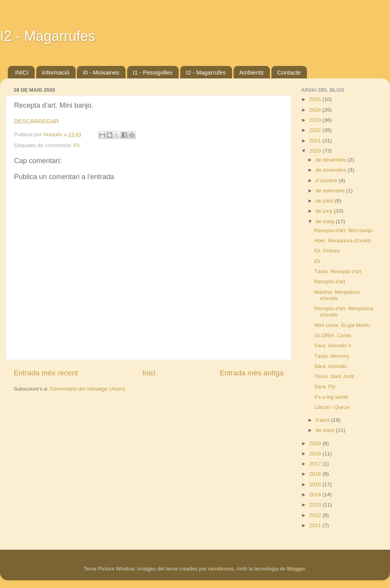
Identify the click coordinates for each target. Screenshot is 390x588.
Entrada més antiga (252, 373)
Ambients (252, 72)
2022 (316, 130)
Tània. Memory (332, 356)
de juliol (325, 201)
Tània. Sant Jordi (334, 376)
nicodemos (221, 569)
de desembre (332, 160)
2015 (316, 484)
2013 (316, 505)
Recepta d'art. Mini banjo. (344, 230)
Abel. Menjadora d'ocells (343, 241)
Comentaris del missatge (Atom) (88, 389)
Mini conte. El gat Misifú (342, 325)
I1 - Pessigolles (153, 72)
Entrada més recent (46, 373)
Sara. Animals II (333, 346)
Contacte (289, 72)
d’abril (323, 420)
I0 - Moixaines (101, 72)
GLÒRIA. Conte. (333, 335)
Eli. (318, 261)
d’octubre (327, 180)
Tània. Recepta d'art (338, 271)
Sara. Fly (325, 386)
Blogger (296, 569)
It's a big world (331, 397)
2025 (316, 99)
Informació (56, 72)
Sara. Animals (331, 366)
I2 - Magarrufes (48, 36)
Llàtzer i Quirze (332, 407)
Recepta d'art (330, 282)
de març (326, 430)
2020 (316, 151)
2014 (316, 495)
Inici (149, 373)
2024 (316, 110)
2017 (316, 464)
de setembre (331, 191)
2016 (316, 474)
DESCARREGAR (36, 121)
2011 (316, 525)
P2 (77, 145)
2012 (316, 515)
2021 (316, 141)
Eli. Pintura (327, 251)
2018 (316, 454)
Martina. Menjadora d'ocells (337, 295)
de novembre (332, 170)
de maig (326, 221)
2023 (316, 120)
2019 (316, 443)
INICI (22, 72)
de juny (325, 211)
